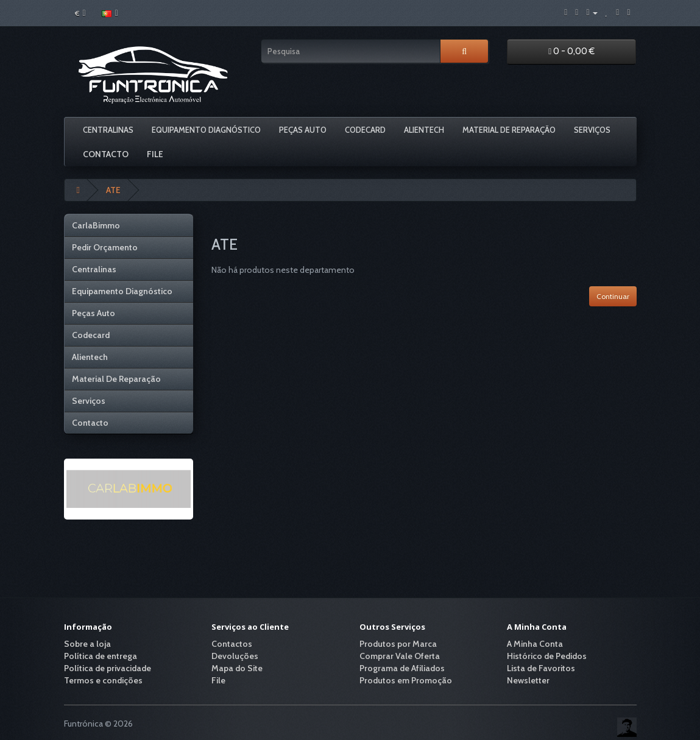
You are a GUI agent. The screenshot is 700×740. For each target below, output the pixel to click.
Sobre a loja (87, 644)
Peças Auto (303, 130)
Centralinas (108, 130)
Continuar (613, 296)
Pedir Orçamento (105, 247)
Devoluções (235, 656)
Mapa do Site (237, 668)
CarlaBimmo (96, 225)
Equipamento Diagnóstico (206, 130)
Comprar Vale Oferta (400, 656)
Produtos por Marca (398, 644)
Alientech (424, 130)
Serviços (592, 130)
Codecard (365, 130)
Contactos (232, 644)
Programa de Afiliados (402, 668)
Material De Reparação (509, 130)
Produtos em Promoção (406, 680)
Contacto (106, 154)
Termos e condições (103, 680)
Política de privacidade (108, 668)
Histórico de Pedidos (547, 656)
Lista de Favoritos (541, 668)
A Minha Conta (535, 644)
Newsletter (528, 680)
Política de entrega (101, 656)
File (155, 154)
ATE (113, 190)
